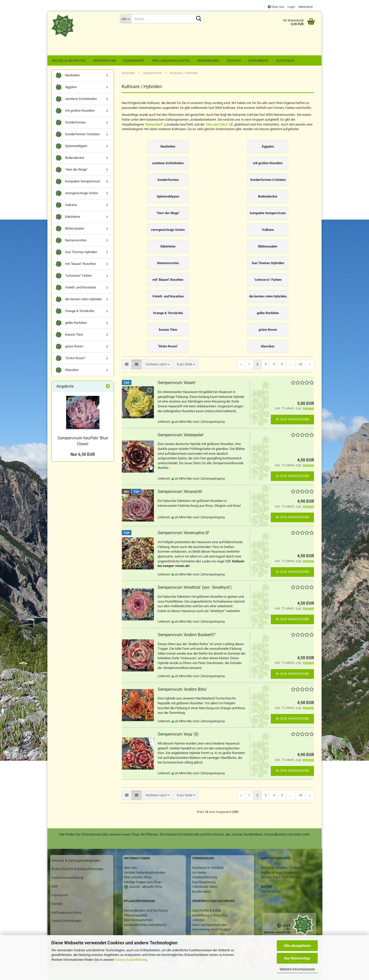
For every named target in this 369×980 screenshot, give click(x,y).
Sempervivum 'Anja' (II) (178, 734)
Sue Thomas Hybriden (76, 252)
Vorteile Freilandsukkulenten (144, 873)
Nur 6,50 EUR (83, 454)
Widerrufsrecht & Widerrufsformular (77, 869)
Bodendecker (70, 158)
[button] (127, 364)
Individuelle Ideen (205, 887)
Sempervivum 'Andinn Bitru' (182, 689)
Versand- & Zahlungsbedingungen (76, 860)
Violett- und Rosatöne (76, 288)
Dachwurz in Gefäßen (208, 868)
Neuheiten (68, 75)
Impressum (60, 895)
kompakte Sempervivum (78, 182)
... (291, 364)
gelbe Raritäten (71, 323)
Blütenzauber (70, 229)
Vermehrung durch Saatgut (212, 929)
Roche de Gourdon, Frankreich (283, 868)
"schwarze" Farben (74, 276)
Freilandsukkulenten (171, 61)
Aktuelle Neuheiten (69, 61)
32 (301, 364)
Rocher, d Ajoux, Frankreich (280, 873)
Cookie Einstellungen (66, 921)
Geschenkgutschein (138, 920)
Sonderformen (71, 123)
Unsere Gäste (271, 891)
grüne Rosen (69, 347)
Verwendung (208, 61)
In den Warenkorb (292, 419)
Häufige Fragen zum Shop (142, 882)
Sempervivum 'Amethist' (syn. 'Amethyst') (195, 587)
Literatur (198, 920)
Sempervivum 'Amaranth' (180, 492)
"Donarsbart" (154, 124)
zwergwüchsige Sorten (77, 193)
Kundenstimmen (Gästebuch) (145, 925)
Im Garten (199, 873)
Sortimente (258, 61)
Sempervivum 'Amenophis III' (183, 533)
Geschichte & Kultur (207, 910)
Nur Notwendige (297, 958)
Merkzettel (305, 7)
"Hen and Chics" (217, 124)
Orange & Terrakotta (75, 311)
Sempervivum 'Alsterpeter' (181, 435)
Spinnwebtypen (71, 146)
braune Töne (69, 335)
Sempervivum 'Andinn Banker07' (187, 635)
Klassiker (67, 370)
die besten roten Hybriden (79, 299)
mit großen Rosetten (75, 111)
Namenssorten (71, 240)
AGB (54, 886)
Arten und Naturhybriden (210, 925)
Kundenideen (202, 891)
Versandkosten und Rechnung (146, 910)
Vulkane (66, 205)
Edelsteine (68, 217)
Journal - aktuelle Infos (145, 887)
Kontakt (57, 904)
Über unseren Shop (137, 877)
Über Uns (276, 7)
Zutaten (234, 61)
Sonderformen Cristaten (78, 134)
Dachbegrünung (204, 882)
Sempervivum (104, 61)
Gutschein (285, 61)
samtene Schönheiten (76, 99)
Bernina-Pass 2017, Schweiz (281, 877)
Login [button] (291, 7)
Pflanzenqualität (135, 915)
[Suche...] (126, 19)
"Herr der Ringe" (71, 170)
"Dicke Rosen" (70, 358)
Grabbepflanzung (204, 877)
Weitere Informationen (297, 969)
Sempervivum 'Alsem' (177, 383)
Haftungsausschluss (66, 912)
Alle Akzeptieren (297, 946)
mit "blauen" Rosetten (76, 264)
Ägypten (66, 87)
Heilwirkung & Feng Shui (210, 915)
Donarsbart (134, 61)
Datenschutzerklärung (131, 960)
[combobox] (157, 364)
